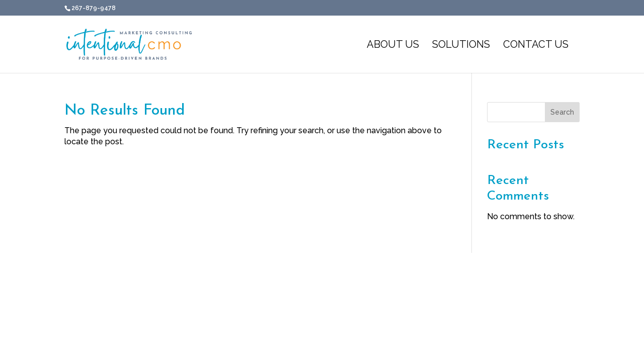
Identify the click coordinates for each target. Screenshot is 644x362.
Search (562, 112)
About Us (393, 46)
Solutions (461, 46)
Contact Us (536, 46)
